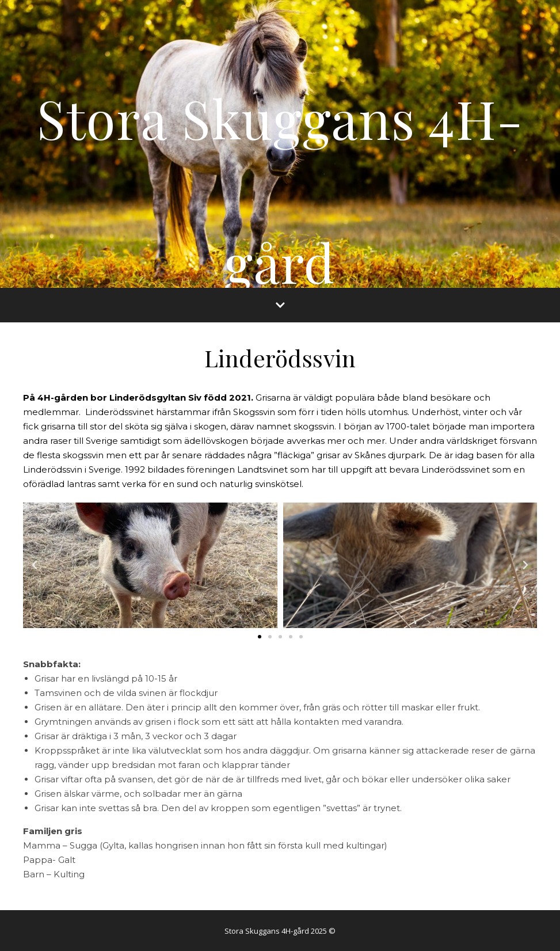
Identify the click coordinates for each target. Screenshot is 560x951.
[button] (260, 637)
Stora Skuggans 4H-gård (280, 190)
